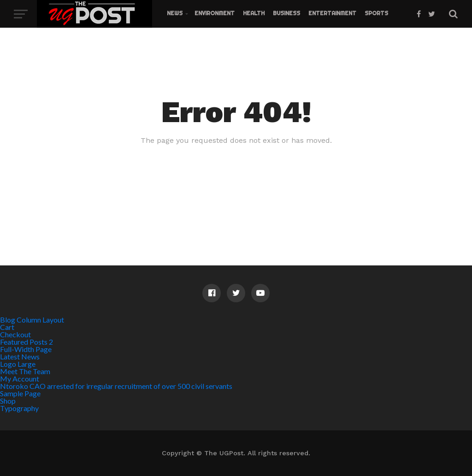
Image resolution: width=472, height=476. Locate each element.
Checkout (15, 334)
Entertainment (332, 13)
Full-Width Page (26, 349)
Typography (19, 408)
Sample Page (20, 393)
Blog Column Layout (32, 320)
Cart (7, 327)
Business (286, 13)
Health (254, 13)
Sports (376, 13)
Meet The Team (25, 371)
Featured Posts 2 (27, 342)
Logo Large (18, 364)
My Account (20, 379)
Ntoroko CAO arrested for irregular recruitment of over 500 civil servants (116, 386)
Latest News (20, 356)
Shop (8, 401)
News (175, 13)
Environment (215, 13)
